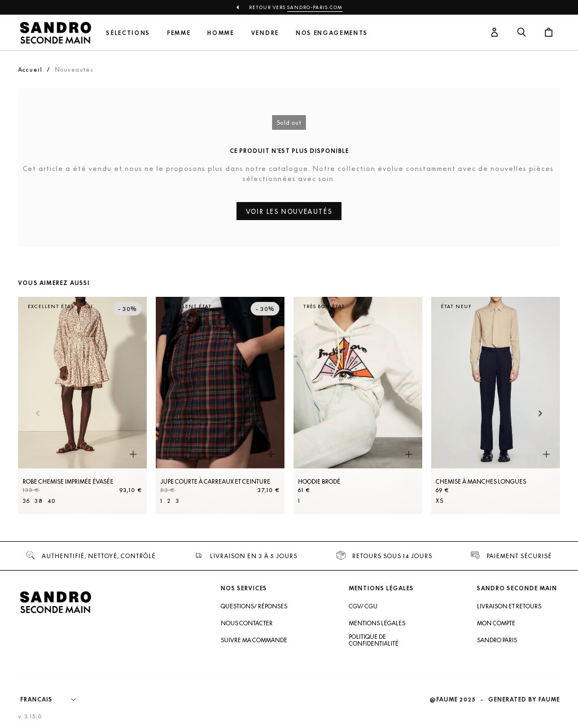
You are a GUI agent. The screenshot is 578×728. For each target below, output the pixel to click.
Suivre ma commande (254, 640)
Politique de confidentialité (374, 640)
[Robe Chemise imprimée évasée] (82, 405)
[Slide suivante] (540, 414)
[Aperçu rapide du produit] (133, 455)
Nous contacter (247, 623)
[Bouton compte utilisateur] (494, 33)
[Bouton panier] (549, 33)
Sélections (128, 33)
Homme (220, 33)
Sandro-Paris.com (315, 7)
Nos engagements (332, 33)
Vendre (265, 33)
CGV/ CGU (363, 606)
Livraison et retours (509, 606)
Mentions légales (377, 623)
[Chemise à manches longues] (496, 405)
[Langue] (54, 700)
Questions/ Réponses (254, 606)
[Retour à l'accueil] (55, 33)
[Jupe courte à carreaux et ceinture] (220, 405)
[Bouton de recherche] (522, 33)
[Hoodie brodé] (358, 405)
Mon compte (496, 623)
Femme (179, 33)
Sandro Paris (497, 640)
